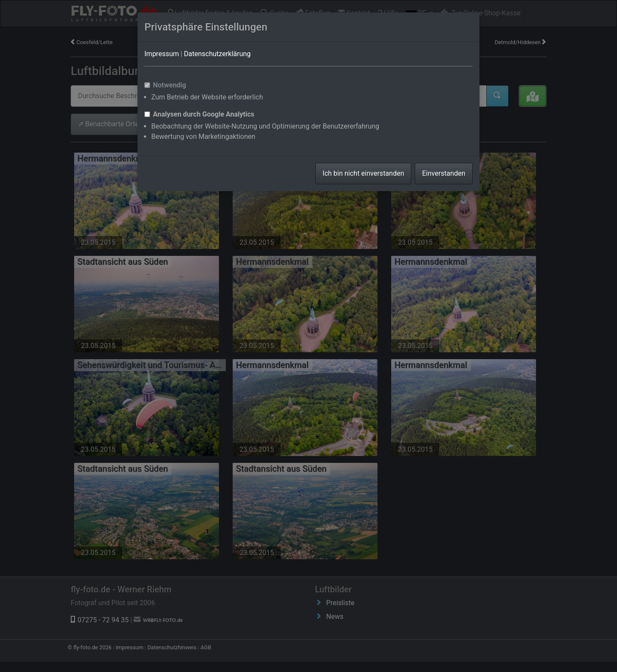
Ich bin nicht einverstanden (363, 173)
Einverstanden (444, 173)
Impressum (162, 54)
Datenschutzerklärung (217, 54)
